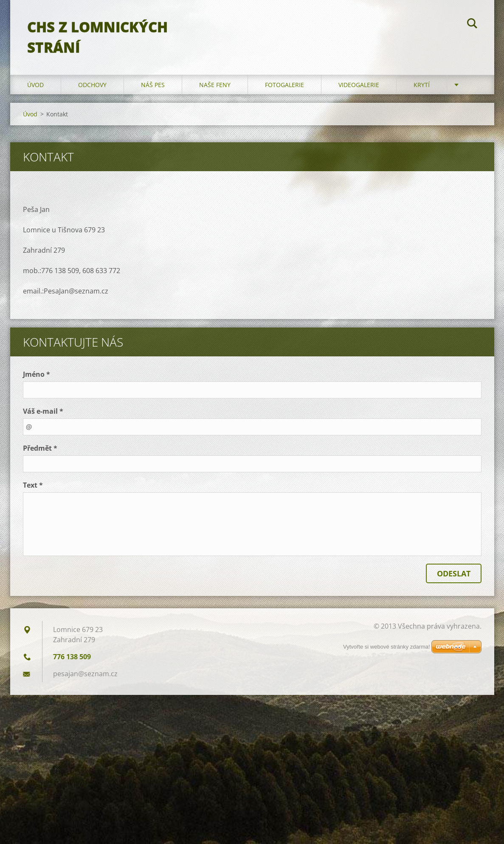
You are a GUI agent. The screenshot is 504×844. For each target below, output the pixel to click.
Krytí (422, 85)
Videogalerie (359, 85)
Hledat (472, 25)
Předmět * (40, 448)
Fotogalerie (284, 85)
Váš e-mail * (43, 411)
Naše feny (215, 85)
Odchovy (92, 85)
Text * (33, 485)
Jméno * (37, 374)
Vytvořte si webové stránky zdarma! (387, 647)
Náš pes (153, 85)
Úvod (35, 85)
